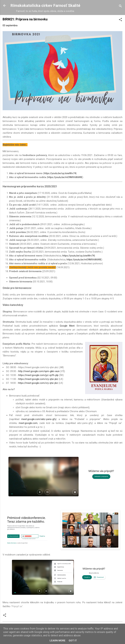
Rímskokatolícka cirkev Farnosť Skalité (45, 6)
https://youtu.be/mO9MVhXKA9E (65, 177)
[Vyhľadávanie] (120, 7)
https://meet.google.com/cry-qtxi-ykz (38, 379)
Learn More (58, 641)
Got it (73, 641)
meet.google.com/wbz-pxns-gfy (39, 419)
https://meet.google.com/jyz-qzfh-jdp (38, 375)
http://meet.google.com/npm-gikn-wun (39, 371)
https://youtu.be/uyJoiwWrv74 (60, 173)
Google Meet (67, 326)
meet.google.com (28, 423)
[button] (120, 20)
